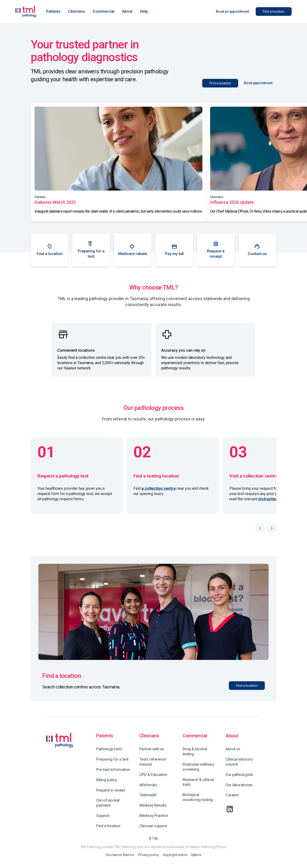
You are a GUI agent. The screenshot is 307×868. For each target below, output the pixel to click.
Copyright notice (175, 855)
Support (103, 816)
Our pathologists (239, 775)
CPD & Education (153, 775)
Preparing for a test (112, 759)
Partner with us (152, 749)
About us (233, 749)
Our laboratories (239, 785)
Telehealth (148, 795)
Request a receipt (111, 790)
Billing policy (106, 780)
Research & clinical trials (198, 782)
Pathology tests (109, 749)
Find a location (108, 826)
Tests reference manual (153, 762)
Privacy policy (148, 855)
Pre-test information (113, 770)
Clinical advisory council (239, 762)
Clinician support (153, 826)
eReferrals (148, 785)
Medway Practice (154, 816)
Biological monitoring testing (198, 797)
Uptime (196, 855)
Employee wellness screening (198, 767)
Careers (232, 795)
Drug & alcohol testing (195, 751)
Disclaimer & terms (120, 855)
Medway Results (153, 805)
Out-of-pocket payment (108, 803)
